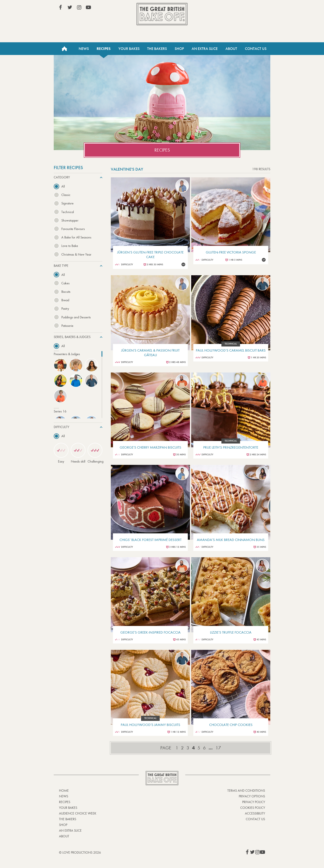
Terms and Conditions (246, 791)
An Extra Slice (205, 49)
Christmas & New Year (76, 254)
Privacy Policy (254, 802)
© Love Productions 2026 (80, 852)
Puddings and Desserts (76, 317)
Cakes (65, 283)
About (231, 49)
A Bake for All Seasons (76, 237)
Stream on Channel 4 (246, 8)
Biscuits (66, 292)
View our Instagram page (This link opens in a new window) (79, 7)
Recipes (104, 49)
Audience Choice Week (78, 813)
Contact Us (256, 49)
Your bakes (68, 808)
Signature (67, 203)
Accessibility (255, 813)
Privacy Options (252, 796)
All (63, 186)
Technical (68, 212)
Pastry (65, 309)
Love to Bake (70, 246)
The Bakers (157, 49)
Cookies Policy (253, 808)
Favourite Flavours (73, 229)
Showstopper (70, 220)
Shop (179, 49)
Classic (66, 195)
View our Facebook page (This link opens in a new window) (60, 7)
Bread (65, 300)
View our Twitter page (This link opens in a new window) (70, 7)
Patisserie (67, 326)
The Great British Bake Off (162, 14)
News (84, 49)
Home (64, 49)
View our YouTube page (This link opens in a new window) (88, 7)
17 (218, 748)
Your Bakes (129, 49)
